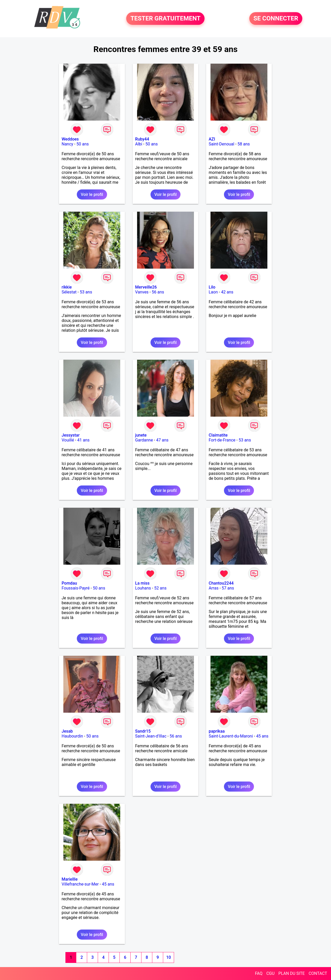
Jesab (67, 731)
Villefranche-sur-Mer (80, 884)
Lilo (212, 287)
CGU (270, 973)
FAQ (259, 973)
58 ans (244, 144)
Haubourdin (72, 736)
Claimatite (218, 435)
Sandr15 (143, 731)
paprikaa (217, 731)
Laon (213, 292)
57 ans (228, 588)
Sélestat (69, 292)
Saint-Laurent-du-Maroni (231, 736)
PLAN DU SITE (292, 973)
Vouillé (68, 440)
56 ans (158, 292)
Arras (214, 588)
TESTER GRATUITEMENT (165, 19)
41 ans (84, 440)
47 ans (162, 440)
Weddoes (70, 139)
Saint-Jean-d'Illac (151, 736)
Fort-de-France (222, 440)
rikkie (67, 287)
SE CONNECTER (276, 19)
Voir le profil (92, 194)
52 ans (160, 588)
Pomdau (69, 583)
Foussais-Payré (76, 588)
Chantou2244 (221, 583)
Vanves (142, 292)
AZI (212, 139)
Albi (139, 144)
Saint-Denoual (221, 144)
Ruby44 (142, 139)
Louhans (143, 588)
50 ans (83, 144)
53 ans (86, 292)
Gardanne (144, 440)
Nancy (67, 144)
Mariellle (70, 879)
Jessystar (71, 435)
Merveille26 (146, 287)
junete (141, 435)
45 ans (262, 736)
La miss (142, 583)
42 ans (227, 292)
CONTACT (318, 973)
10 (169, 957)
